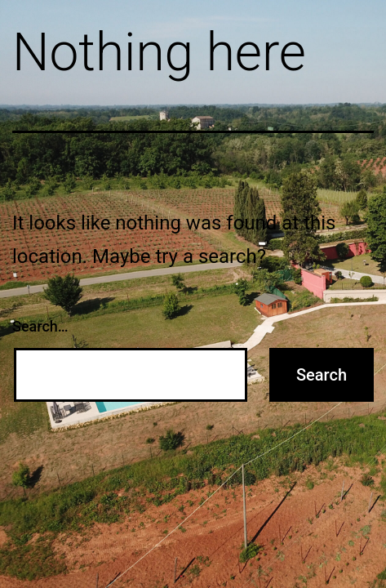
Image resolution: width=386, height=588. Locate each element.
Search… (40, 326)
